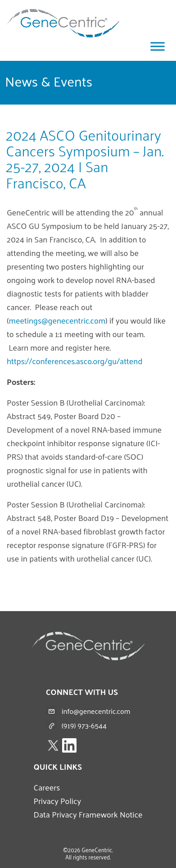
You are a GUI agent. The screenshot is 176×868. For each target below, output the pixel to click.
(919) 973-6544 (84, 725)
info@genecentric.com (96, 711)
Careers (47, 787)
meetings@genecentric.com (57, 320)
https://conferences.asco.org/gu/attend (74, 361)
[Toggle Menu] (158, 46)
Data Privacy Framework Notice (88, 814)
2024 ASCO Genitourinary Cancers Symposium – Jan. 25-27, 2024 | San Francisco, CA (85, 159)
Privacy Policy (57, 801)
